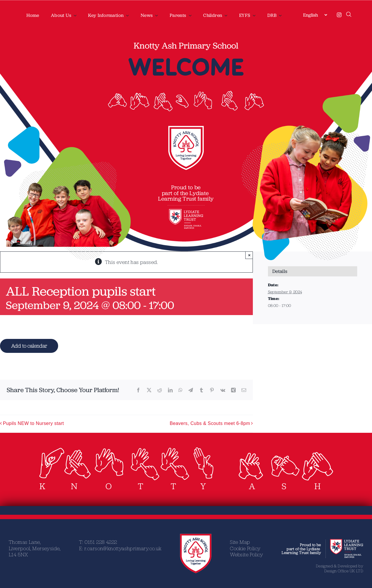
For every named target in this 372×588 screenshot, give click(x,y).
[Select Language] (315, 15)
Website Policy (247, 554)
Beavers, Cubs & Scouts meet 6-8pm (210, 423)
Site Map (240, 542)
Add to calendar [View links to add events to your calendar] (29, 346)
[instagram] (339, 15)
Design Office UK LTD (344, 571)
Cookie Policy (245, 548)
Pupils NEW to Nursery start (33, 423)
